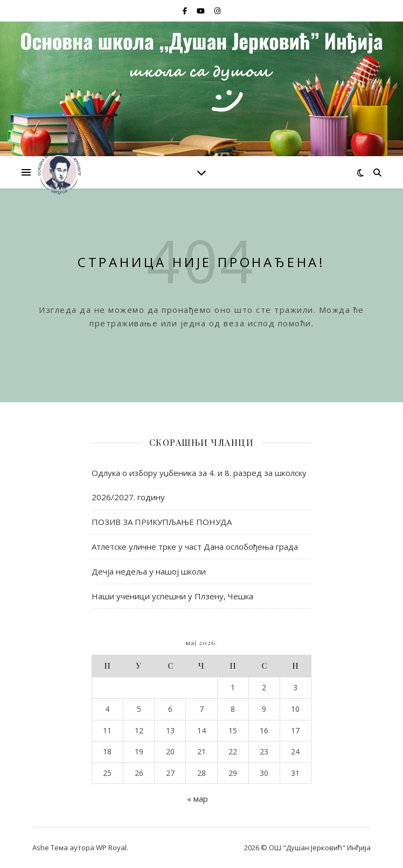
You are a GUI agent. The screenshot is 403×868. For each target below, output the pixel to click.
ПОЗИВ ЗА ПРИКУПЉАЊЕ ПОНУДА (162, 522)
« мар (197, 799)
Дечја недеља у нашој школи (149, 571)
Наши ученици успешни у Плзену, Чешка (172, 596)
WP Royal (111, 848)
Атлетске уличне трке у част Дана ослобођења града (195, 547)
